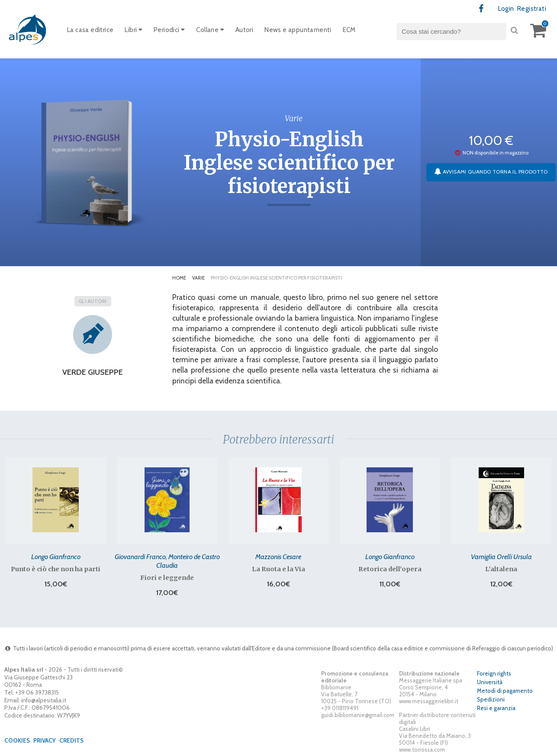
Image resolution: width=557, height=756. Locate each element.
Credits (71, 740)
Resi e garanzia (496, 708)
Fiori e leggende (167, 578)
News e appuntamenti (298, 30)
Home (179, 278)
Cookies (17, 740)
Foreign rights (494, 673)
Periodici (169, 30)
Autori (244, 30)
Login (506, 9)
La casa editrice (90, 30)
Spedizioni (491, 699)
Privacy (45, 740)
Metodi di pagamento (505, 691)
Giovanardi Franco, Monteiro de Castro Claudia (167, 561)
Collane (210, 30)
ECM (349, 30)
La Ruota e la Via (278, 569)
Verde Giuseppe (93, 372)
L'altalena (501, 569)
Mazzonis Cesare (278, 557)
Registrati (532, 9)
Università (490, 682)
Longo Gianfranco (56, 557)
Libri (134, 30)
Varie (198, 278)
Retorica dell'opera (390, 569)
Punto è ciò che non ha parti (56, 569)
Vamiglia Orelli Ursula (501, 557)
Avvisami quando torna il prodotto (491, 172)
